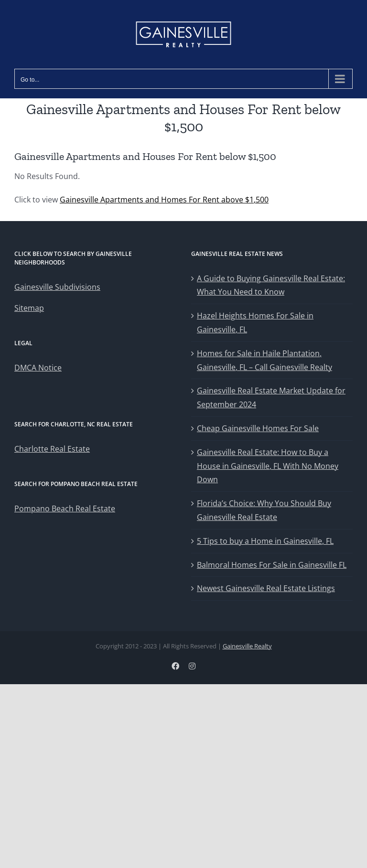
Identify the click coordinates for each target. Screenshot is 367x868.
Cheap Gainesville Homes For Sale (258, 428)
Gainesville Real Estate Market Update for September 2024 (271, 397)
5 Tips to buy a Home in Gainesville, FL (265, 541)
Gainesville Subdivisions (57, 287)
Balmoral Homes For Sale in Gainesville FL (272, 565)
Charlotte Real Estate (52, 449)
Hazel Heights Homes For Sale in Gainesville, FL (255, 323)
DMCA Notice (38, 368)
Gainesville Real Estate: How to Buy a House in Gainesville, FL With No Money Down (268, 466)
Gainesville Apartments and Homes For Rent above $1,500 (164, 200)
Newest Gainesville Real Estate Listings (266, 588)
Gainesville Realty (247, 646)
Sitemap (29, 308)
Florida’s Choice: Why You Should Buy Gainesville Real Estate (264, 510)
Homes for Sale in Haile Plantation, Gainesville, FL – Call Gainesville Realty (264, 360)
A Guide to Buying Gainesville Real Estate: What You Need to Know (271, 285)
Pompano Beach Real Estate (65, 508)
